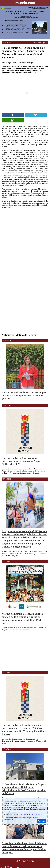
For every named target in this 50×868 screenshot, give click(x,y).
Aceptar (41, 821)
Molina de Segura (40, 42)
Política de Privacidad (23, 814)
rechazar (18, 818)
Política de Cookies (37, 814)
